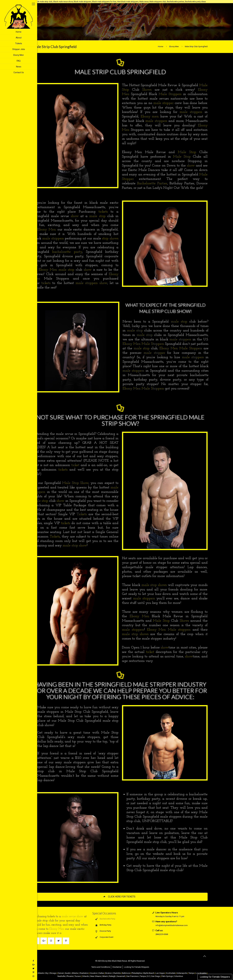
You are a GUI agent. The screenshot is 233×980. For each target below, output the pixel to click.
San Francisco (133, 976)
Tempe (191, 973)
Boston (108, 973)
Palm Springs (167, 976)
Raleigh (112, 976)
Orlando (86, 976)
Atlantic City (43, 973)
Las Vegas (160, 973)
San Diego (156, 976)
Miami (105, 976)
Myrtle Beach (149, 973)
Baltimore (126, 973)
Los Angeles (201, 973)
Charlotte (117, 973)
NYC (35, 973)
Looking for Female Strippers (215, 977)
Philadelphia (137, 973)
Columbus (179, 976)
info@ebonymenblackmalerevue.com (172, 925)
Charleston (84, 973)
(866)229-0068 (162, 934)
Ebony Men (174, 46)
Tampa (143, 976)
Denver (61, 973)
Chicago (53, 973)
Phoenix (70, 976)
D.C (149, 976)
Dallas (101, 973)
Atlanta (75, 973)
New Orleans (96, 976)
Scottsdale (171, 973)
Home (161, 46)
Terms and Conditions (101, 967)
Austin (68, 973)
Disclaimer (117, 967)
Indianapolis (182, 973)
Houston (94, 973)
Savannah (121, 976)
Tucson (78, 976)
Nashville (61, 976)
